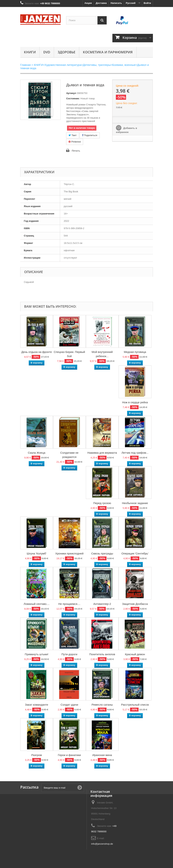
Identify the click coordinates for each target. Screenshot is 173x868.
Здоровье (67, 52)
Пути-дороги (69, 654)
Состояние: (73, 98)
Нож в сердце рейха (135, 402)
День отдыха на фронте (37, 352)
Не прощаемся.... (69, 604)
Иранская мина (102, 755)
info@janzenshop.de (102, 844)
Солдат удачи (69, 705)
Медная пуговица (135, 352)
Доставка (101, 3)
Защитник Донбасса (135, 604)
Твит (72, 135)
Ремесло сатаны (102, 705)
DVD (47, 52)
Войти (147, 3)
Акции (88, 3)
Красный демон (135, 654)
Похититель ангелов (102, 654)
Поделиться (90, 135)
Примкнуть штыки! (37, 654)
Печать (76, 151)
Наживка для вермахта (102, 453)
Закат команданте (37, 705)
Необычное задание (135, 503)
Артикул (71, 93)
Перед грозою (102, 503)
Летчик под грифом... (135, 453)
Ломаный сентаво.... (36, 604)
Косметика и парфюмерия (108, 52)
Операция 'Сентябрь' (135, 553)
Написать (116, 3)
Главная (26, 65)
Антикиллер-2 (102, 604)
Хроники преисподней (69, 553)
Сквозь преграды (102, 553)
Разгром (37, 755)
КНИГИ (30, 52)
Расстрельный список (135, 705)
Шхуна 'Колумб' (37, 553)
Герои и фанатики (69, 755)
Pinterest (75, 142)
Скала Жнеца (37, 453)
